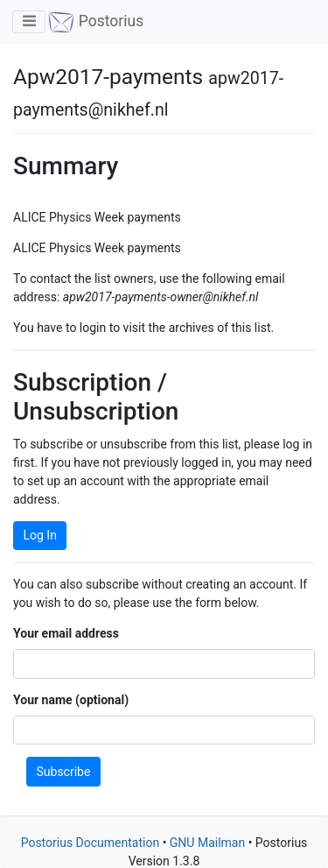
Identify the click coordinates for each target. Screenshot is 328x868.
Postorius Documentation (91, 843)
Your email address (66, 633)
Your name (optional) (71, 700)
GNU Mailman (207, 843)
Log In (40, 535)
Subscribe (64, 772)
